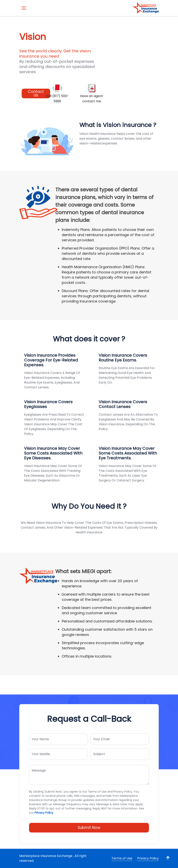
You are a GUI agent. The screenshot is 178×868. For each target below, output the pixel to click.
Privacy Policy (44, 813)
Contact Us (36, 93)
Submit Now (89, 828)
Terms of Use (122, 858)
